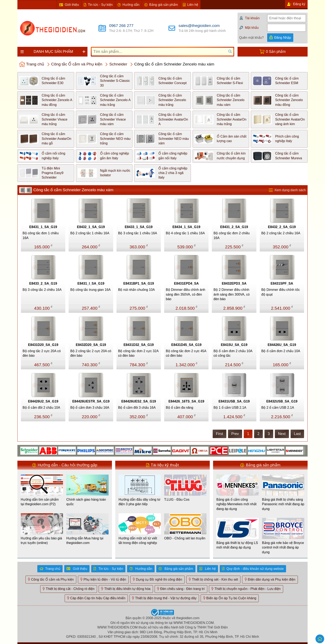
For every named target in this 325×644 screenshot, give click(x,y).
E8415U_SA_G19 (234, 345)
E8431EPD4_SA (186, 283)
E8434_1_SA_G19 (186, 227)
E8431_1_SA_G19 (43, 227)
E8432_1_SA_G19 (91, 227)
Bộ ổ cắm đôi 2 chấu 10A (41, 408)
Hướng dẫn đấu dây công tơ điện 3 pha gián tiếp (139, 502)
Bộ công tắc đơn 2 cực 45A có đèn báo (186, 353)
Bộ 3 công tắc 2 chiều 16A (42, 290)
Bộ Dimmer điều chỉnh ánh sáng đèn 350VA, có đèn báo (186, 294)
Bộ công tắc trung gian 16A (90, 290)
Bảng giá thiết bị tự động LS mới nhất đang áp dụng (237, 545)
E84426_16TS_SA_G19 (186, 401)
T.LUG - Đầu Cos (177, 500)
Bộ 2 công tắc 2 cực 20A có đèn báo (91, 353)
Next (282, 434)
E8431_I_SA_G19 (91, 283)
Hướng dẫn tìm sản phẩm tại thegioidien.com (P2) (40, 502)
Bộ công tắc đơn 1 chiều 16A (41, 235)
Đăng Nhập (283, 38)
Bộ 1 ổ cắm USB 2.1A (230, 408)
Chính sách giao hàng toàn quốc (86, 502)
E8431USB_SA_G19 (234, 401)
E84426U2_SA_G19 (43, 401)
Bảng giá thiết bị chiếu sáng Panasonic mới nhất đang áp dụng (283, 504)
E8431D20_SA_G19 (43, 345)
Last (297, 434)
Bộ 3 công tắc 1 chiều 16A (138, 233)
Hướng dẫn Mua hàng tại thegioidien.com (85, 541)
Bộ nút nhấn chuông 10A (136, 290)
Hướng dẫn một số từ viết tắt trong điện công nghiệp (138, 541)
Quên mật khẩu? (252, 38)
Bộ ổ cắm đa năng (179, 408)
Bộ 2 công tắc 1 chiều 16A (90, 233)
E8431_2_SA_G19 (234, 227)
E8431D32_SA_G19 (139, 345)
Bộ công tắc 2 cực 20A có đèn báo (42, 353)
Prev (235, 434)
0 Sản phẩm (276, 52)
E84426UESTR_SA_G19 (91, 401)
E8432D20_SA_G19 (91, 345)
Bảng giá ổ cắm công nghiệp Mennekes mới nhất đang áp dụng (236, 504)
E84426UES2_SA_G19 (139, 401)
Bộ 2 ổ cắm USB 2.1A (278, 408)
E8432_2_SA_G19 (282, 227)
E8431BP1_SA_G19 (139, 283)
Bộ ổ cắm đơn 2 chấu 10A (281, 351)
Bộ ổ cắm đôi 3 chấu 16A (137, 408)
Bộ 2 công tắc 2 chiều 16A (281, 233)
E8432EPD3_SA (234, 283)
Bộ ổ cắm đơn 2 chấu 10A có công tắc (233, 353)
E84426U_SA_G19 (282, 345)
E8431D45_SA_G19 (186, 345)
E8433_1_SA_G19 (139, 227)
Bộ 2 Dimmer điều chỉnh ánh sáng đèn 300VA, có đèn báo (232, 294)
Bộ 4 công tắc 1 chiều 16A (185, 233)
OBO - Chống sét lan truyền (185, 538)
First (219, 434)
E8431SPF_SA (282, 283)
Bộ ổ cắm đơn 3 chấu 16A (90, 408)
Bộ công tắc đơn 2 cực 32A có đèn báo (138, 353)
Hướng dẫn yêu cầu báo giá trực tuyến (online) (41, 541)
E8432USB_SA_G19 (282, 401)
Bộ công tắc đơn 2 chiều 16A (232, 235)
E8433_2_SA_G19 (43, 283)
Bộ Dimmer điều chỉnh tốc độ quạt (281, 292)
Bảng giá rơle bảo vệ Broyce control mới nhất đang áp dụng (283, 547)
